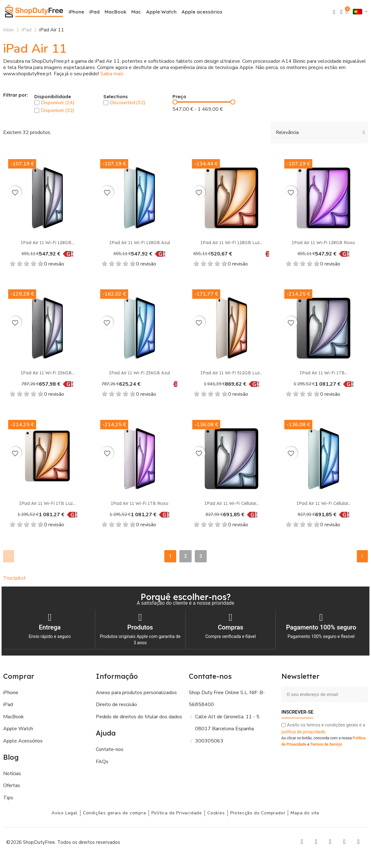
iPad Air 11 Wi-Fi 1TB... (324, 373)
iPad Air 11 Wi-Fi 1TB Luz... (47, 503)
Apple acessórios (202, 12)
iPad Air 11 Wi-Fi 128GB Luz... (232, 243)
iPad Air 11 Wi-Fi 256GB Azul (139, 373)
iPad (94, 12)
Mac (136, 12)
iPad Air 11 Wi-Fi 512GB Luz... (232, 373)
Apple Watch (161, 12)
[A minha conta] (341, 12)
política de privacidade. (304, 731)
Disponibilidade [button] (53, 97)
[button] (334, 12)
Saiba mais (112, 74)
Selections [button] (116, 97)
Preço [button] (179, 97)
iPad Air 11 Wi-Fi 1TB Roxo (140, 503)
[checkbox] (37, 103)
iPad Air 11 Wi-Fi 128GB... (47, 243)
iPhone (76, 12)
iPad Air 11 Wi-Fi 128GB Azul (140, 243)
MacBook (115, 12)
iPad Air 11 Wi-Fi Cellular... (232, 503)
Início (8, 30)
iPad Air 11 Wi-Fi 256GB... (48, 373)
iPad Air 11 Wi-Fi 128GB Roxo (323, 243)
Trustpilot (14, 578)
